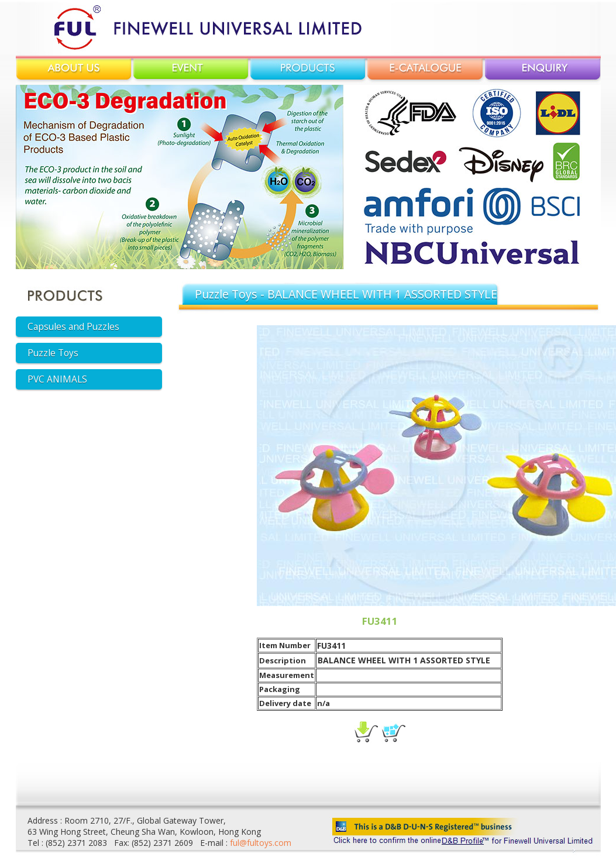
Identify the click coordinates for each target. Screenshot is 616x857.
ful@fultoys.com (261, 843)
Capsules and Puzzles (73, 327)
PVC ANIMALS (57, 379)
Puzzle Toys (53, 353)
